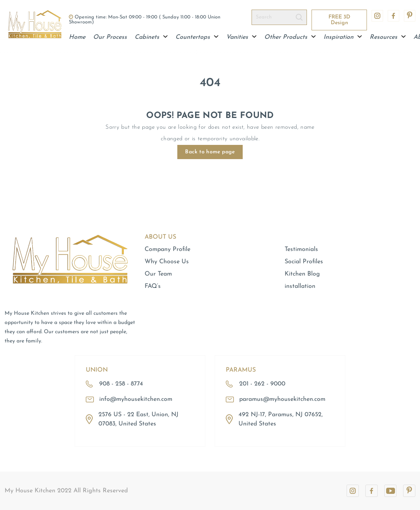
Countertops (197, 37)
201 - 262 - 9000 (262, 384)
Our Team (158, 274)
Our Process (110, 37)
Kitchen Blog (302, 274)
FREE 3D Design (339, 20)
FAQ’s (153, 286)
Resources (388, 37)
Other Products (290, 37)
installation (300, 286)
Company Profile (167, 249)
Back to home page (210, 152)
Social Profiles (304, 262)
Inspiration (343, 37)
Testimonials (301, 249)
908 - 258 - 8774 (121, 384)
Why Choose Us (167, 262)
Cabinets (151, 37)
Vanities (241, 37)
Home (77, 37)
